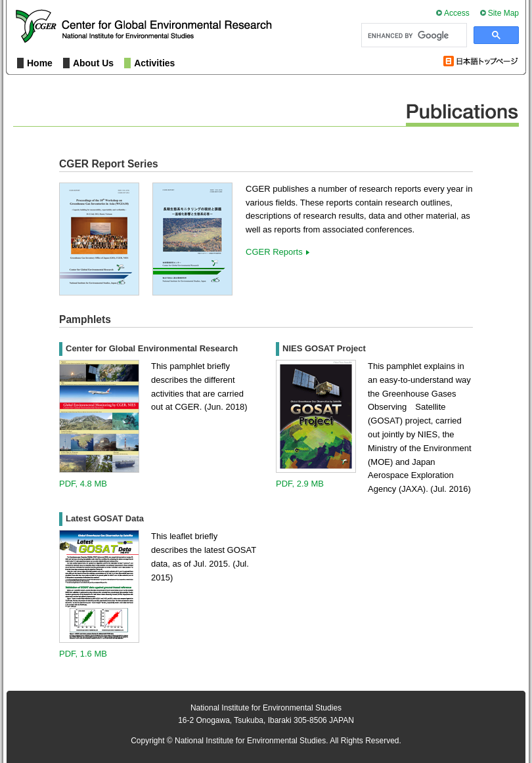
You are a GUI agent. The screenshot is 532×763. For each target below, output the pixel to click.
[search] (413, 35)
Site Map (503, 13)
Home (40, 63)
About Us (93, 63)
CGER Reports (274, 252)
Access (457, 13)
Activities (154, 63)
